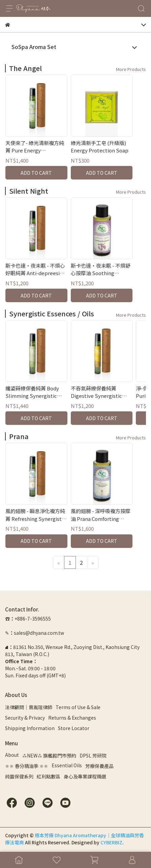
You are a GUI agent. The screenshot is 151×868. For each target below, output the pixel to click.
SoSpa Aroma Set (34, 47)
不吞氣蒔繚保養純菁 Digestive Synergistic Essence (96, 392)
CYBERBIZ (111, 842)
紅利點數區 (49, 776)
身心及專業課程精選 (85, 776)
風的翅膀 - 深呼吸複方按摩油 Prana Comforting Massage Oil (101, 515)
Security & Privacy (25, 718)
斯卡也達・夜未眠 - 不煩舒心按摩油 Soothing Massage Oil (101, 270)
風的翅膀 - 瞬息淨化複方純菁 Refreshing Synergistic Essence (36, 515)
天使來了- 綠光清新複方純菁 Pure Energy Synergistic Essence (35, 147)
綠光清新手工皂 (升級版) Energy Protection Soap (100, 147)
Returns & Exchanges (72, 718)
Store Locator (74, 728)
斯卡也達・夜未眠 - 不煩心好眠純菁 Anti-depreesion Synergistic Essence (36, 270)
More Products (131, 69)
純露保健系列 (19, 776)
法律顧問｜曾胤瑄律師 (29, 707)
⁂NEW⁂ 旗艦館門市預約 (49, 755)
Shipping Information (30, 728)
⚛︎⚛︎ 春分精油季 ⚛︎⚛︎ (27, 766)
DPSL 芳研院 (93, 755)
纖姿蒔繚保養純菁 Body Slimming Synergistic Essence (32, 392)
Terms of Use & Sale (78, 707)
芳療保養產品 (99, 766)
